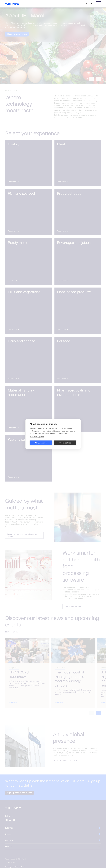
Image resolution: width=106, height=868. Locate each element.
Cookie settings (65, 443)
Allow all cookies (41, 443)
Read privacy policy (37, 437)
